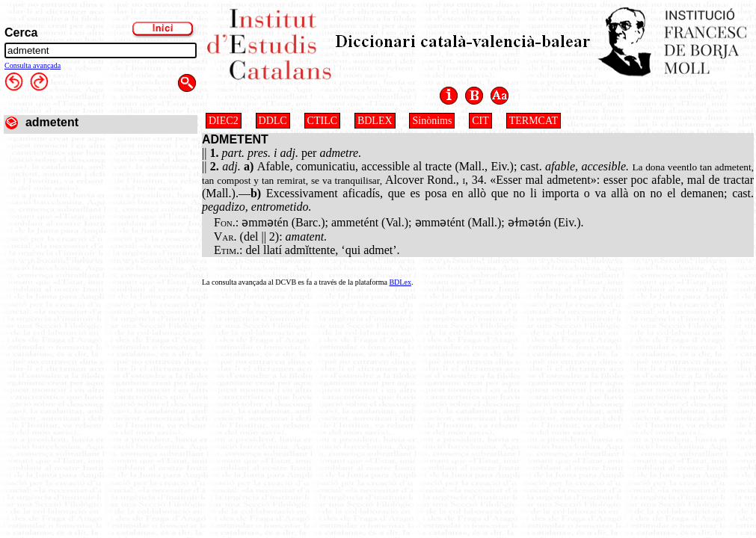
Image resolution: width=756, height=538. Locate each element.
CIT (480, 121)
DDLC (273, 121)
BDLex (400, 282)
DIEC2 (224, 121)
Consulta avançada (33, 65)
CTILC (322, 121)
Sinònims (432, 121)
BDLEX (375, 121)
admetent (52, 122)
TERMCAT (534, 121)
